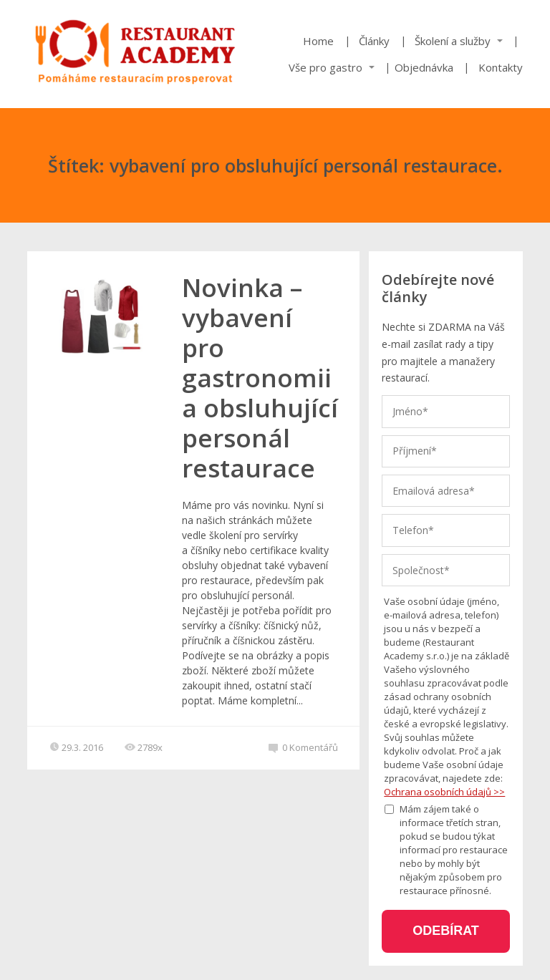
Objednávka (424, 67)
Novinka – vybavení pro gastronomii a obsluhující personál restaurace (260, 378)
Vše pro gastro (325, 67)
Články (374, 41)
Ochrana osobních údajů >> (444, 792)
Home (318, 41)
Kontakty (501, 67)
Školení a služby (453, 41)
